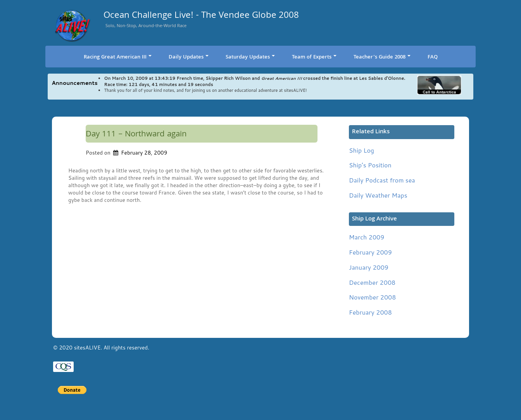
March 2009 (367, 237)
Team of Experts (314, 57)
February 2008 (370, 312)
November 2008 (372, 297)
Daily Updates (189, 57)
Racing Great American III (118, 57)
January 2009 (369, 267)
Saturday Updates (250, 57)
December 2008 (372, 282)
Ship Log (361, 150)
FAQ (433, 57)
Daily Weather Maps (378, 195)
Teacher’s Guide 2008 (382, 57)
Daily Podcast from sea (382, 180)
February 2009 (370, 252)
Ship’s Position (370, 165)
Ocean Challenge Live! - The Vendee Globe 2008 (201, 16)
